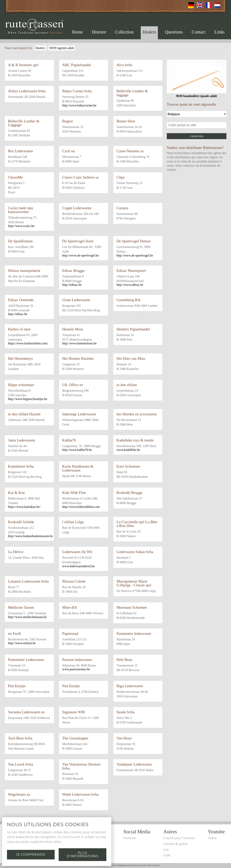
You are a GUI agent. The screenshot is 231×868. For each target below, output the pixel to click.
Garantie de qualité (176, 844)
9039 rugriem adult (62, 48)
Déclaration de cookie (138, 865)
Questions (174, 32)
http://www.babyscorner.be (79, 105)
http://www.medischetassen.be (27, 617)
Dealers (149, 32)
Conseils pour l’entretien (179, 838)
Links (220, 32)
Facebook (129, 838)
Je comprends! (31, 855)
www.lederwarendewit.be (78, 566)
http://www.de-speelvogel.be (81, 255)
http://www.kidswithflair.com (81, 507)
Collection (124, 32)
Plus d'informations (82, 855)
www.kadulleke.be (128, 450)
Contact (199, 32)
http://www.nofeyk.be (22, 643)
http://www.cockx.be (21, 226)
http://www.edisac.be (130, 285)
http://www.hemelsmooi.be (79, 343)
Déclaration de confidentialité (115, 865)
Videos (212, 838)
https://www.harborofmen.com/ (28, 343)
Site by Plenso (154, 865)
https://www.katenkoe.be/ (24, 507)
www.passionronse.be (76, 669)
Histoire (99, 32)
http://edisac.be (72, 285)
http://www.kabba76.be (77, 450)
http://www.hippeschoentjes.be (28, 399)
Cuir (166, 850)
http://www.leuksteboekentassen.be (30, 536)
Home (77, 32)
